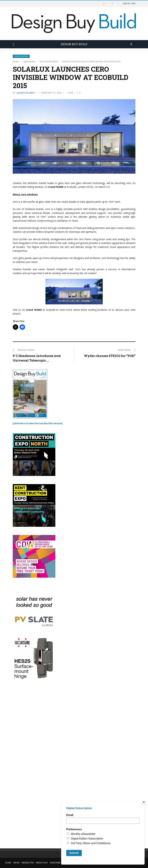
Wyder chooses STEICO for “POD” (110, 356)
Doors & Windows (21, 56)
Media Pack (42, 863)
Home (8, 863)
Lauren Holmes (25, 93)
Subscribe (55, 863)
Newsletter (28, 863)
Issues (16, 863)
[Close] (144, 802)
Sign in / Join (129, 3)
